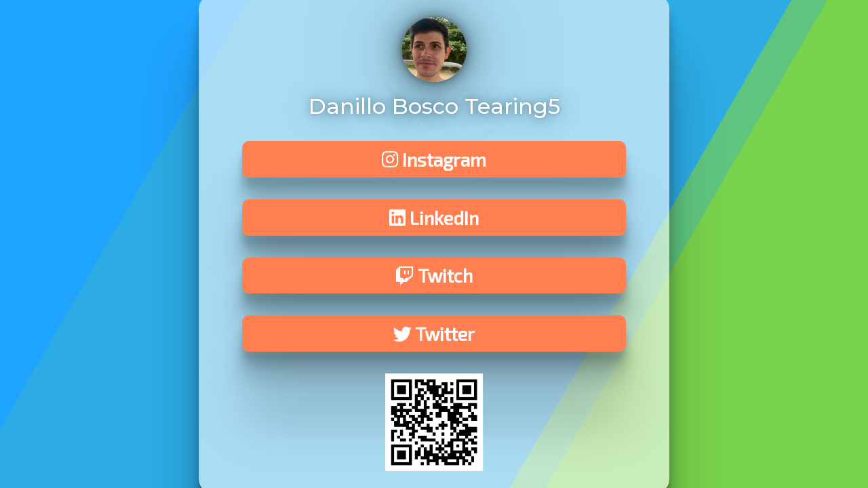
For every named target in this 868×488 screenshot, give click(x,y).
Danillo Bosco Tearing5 (434, 106)
